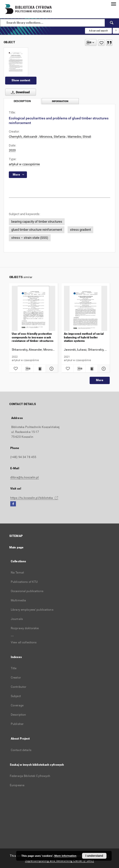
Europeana (17, 785)
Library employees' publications (32, 610)
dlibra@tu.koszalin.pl (25, 477)
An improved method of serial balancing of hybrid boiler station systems (84, 337)
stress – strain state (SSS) (30, 238)
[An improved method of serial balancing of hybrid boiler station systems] (86, 309)
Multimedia (18, 600)
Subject (16, 696)
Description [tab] (22, 101)
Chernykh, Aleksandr (23, 137)
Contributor (18, 687)
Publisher (17, 724)
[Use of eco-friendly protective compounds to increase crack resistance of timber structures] (34, 309)
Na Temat (17, 573)
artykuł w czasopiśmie (24, 164)
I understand (94, 856)
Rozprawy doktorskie (25, 628)
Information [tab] (60, 101)
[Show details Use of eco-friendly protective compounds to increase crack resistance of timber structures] (51, 369)
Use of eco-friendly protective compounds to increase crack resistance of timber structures (33, 337)
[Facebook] (13, 504)
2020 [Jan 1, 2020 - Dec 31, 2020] (12, 150)
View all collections (24, 642)
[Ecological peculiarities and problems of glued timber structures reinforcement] (16, 62)
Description (18, 715)
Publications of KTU (24, 582)
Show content (21, 80)
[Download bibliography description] (28, 369)
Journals (17, 619)
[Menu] (113, 4)
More (100, 380)
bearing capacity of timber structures (37, 222)
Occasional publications (27, 591)
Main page (16, 547)
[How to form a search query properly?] (116, 31)
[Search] (112, 23)
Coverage (17, 705)
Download (19, 92)
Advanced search (98, 31)
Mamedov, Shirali (79, 137)
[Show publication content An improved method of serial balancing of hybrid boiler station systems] (92, 369)
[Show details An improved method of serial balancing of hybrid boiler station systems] (103, 369)
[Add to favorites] (101, 43)
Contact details (21, 750)
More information (65, 856)
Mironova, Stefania (52, 137)
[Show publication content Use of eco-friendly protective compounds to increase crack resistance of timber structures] (40, 369)
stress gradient (80, 230)
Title (14, 668)
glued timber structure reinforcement (37, 230)
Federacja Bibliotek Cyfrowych (30, 776)
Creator (16, 678)
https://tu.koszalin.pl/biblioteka (34, 498)
